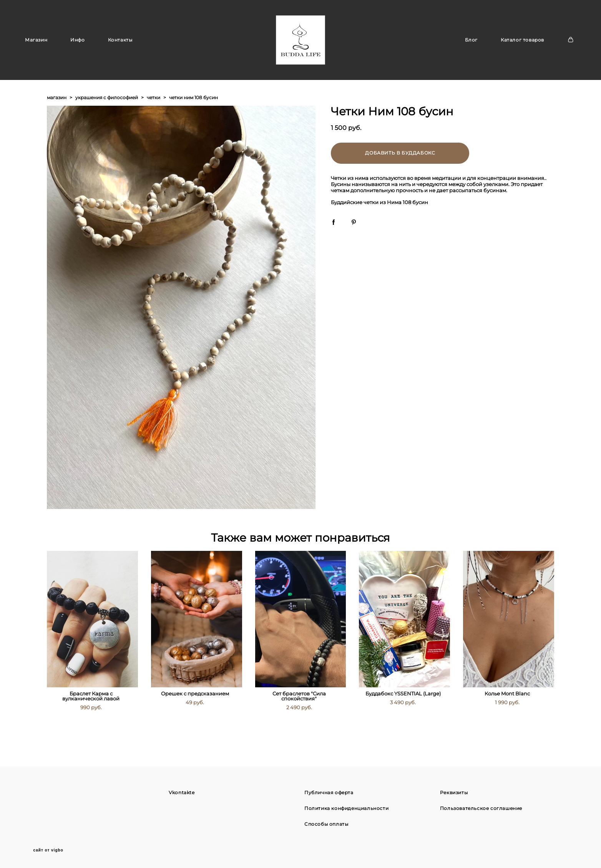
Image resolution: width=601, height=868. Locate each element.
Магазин (36, 48)
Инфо (77, 48)
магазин (57, 114)
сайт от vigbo (48, 850)
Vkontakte (182, 792)
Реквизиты (454, 792)
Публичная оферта (329, 792)
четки (154, 114)
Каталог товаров (522, 48)
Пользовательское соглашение (481, 808)
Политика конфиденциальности (346, 808)
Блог (471, 48)
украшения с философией (107, 114)
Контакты (120, 48)
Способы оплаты (326, 824)
